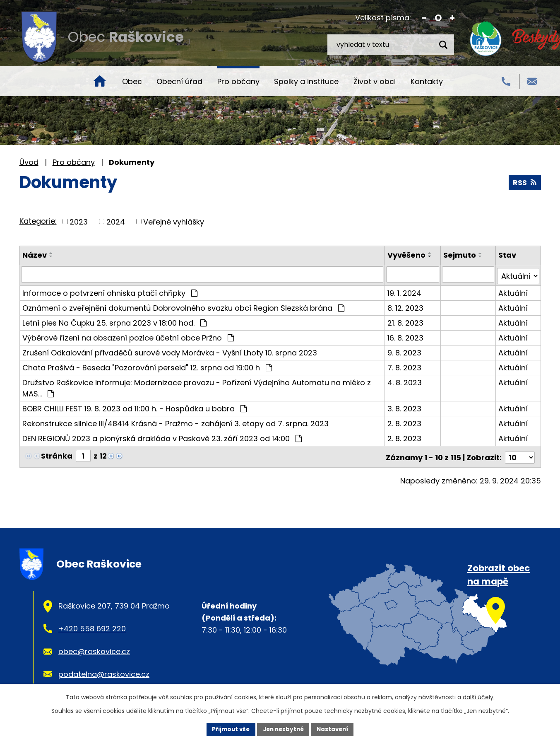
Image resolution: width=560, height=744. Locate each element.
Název (35, 255)
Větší (452, 18)
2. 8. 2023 (405, 422)
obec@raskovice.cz (94, 648)
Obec (132, 81)
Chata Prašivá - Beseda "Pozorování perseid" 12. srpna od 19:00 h (147, 366)
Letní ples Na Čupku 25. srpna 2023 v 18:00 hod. (114, 321)
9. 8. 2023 (405, 351)
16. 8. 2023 (406, 336)
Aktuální (513, 291)
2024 (116, 221)
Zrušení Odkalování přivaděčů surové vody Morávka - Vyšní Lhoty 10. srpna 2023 (170, 351)
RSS (525, 182)
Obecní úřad (179, 81)
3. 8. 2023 (405, 407)
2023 (79, 221)
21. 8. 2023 (406, 321)
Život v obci (375, 81)
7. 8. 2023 (405, 366)
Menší (424, 18)
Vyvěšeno (407, 255)
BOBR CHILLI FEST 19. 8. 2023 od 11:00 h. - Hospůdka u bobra (135, 407)
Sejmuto (460, 255)
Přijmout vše (229, 729)
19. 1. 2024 (405, 291)
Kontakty (427, 81)
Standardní (438, 18)
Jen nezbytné (283, 729)
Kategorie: (38, 221)
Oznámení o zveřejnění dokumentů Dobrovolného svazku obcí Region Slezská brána (183, 306)
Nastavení (335, 729)
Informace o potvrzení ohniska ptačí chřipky (110, 291)
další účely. (479, 697)
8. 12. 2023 (406, 306)
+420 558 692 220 (92, 625)
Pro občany (238, 81)
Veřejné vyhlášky (174, 221)
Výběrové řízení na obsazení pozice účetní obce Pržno (128, 336)
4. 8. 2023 (405, 380)
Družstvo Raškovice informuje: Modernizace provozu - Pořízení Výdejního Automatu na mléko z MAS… (197, 386)
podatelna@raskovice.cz (104, 670)
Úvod (100, 81)
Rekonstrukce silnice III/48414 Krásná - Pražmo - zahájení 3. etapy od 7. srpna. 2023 (175, 422)
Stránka (57, 454)
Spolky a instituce (306, 81)
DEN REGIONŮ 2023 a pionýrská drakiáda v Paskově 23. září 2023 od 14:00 (162, 436)
